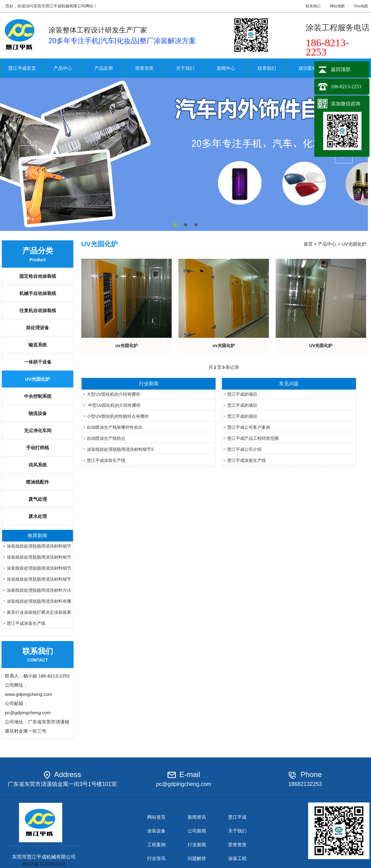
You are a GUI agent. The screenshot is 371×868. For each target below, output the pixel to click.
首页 (308, 244)
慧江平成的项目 (242, 394)
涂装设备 (156, 831)
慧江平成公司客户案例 (249, 427)
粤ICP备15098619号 (44, 864)
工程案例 (156, 845)
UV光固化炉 (38, 379)
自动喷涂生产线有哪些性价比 (115, 427)
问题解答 (197, 858)
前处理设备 (38, 328)
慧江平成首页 (22, 68)
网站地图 (337, 6)
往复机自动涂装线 (38, 310)
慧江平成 (237, 817)
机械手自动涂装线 (38, 293)
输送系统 (38, 345)
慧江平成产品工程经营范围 (253, 438)
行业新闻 (197, 845)
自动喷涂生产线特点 (106, 438)
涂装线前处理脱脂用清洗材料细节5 (120, 449)
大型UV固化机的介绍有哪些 (113, 394)
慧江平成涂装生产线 (26, 623)
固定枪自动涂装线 (38, 276)
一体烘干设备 (38, 362)
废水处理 (38, 516)
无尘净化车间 (38, 430)
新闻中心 (226, 68)
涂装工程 (237, 858)
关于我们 (185, 68)
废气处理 (38, 499)
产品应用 (104, 68)
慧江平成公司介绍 (244, 449)
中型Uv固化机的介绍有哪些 (114, 405)
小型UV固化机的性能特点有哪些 (118, 416)
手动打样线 (38, 448)
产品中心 (63, 68)
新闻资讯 (197, 817)
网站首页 (156, 817)
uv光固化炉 (126, 345)
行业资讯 (156, 858)
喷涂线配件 (38, 482)
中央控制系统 (38, 396)
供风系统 (38, 465)
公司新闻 (197, 831)
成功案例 (308, 68)
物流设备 (38, 413)
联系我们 (313, 6)
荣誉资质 (144, 68)
